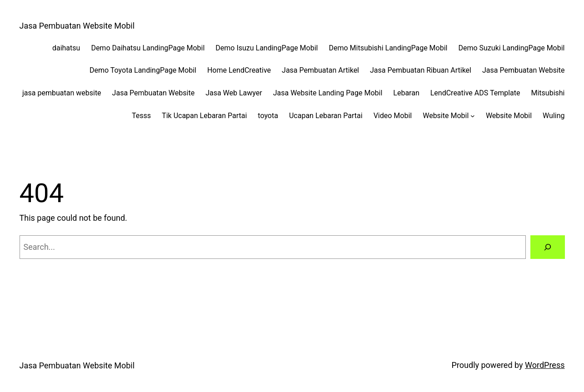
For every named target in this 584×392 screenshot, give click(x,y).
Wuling (554, 116)
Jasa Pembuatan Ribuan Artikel (421, 70)
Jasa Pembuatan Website (524, 70)
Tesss (141, 116)
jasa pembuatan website (62, 93)
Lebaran (406, 93)
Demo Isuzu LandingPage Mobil (267, 48)
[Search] (548, 247)
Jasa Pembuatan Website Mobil (77, 26)
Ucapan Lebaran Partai (326, 116)
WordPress (545, 365)
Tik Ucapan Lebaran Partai (204, 116)
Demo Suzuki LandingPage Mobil (511, 48)
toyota (268, 116)
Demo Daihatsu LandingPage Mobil (148, 48)
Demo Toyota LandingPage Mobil (143, 70)
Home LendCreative (239, 70)
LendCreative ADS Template (475, 93)
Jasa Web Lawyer (234, 93)
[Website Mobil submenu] (473, 116)
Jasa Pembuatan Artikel (320, 70)
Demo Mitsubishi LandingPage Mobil (388, 48)
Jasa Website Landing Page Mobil (328, 93)
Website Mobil (446, 116)
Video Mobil (393, 116)
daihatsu (66, 48)
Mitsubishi (548, 93)
